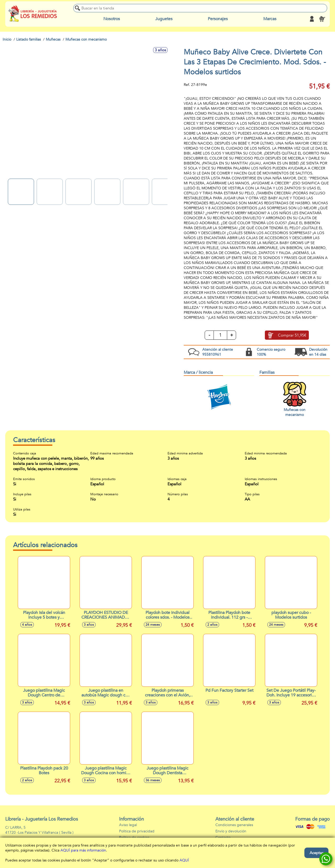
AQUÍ (184, 860)
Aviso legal (128, 825)
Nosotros (112, 19)
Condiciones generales (234, 825)
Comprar (292, 336)
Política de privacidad (137, 831)
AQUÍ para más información (83, 850)
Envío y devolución (231, 831)
